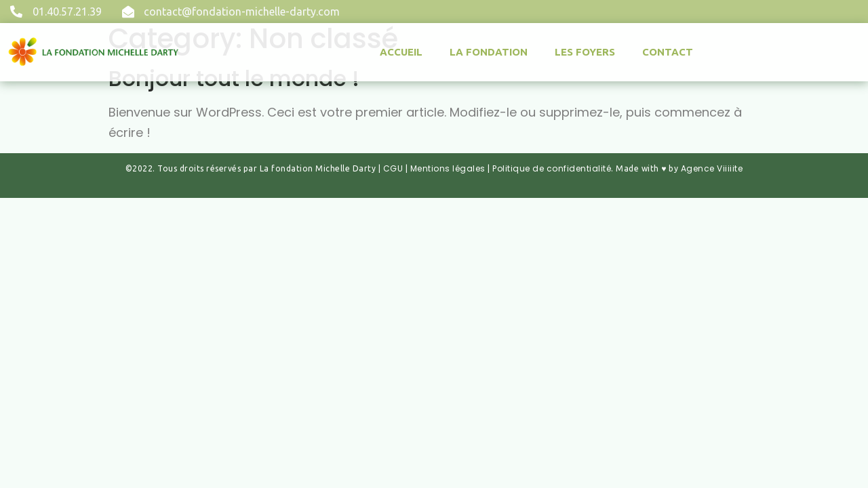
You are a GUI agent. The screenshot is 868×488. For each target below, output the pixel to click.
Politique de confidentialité (552, 168)
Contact (668, 52)
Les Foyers (585, 52)
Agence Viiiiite (712, 168)
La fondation (489, 52)
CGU (393, 168)
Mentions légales (448, 168)
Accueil (401, 52)
